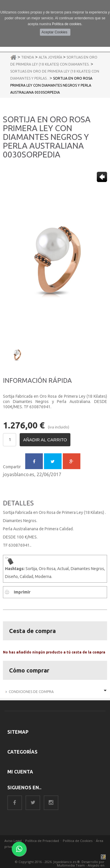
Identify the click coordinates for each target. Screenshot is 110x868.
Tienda (28, 57)
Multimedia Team (71, 865)
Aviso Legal (13, 841)
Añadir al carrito (45, 440)
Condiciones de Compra (31, 692)
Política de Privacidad (42, 841)
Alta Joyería (51, 57)
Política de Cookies (78, 841)
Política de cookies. (67, 24)
